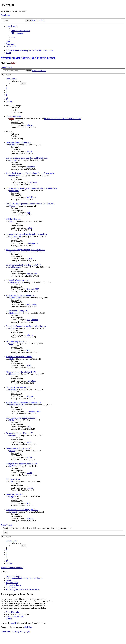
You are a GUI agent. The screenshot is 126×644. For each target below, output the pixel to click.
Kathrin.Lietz (15, 298)
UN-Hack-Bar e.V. (13, 219)
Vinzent (12, 481)
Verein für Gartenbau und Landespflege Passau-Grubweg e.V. (30, 173)
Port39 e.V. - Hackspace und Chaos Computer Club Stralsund (30, 204)
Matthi (12, 252)
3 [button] (6, 90)
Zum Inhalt (5, 15)
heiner (14, 63)
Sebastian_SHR (16, 282)
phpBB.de (28, 627)
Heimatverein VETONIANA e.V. (19, 448)
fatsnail (12, 145)
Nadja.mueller (15, 313)
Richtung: (61, 528)
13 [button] (7, 99)
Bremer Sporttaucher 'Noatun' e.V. (19, 433)
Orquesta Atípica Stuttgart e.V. (18, 387)
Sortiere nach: (37, 528)
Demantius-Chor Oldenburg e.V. (19, 143)
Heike (12, 420)
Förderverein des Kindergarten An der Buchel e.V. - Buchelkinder (32, 188)
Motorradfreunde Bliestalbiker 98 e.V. (21, 372)
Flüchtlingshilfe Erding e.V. (17, 311)
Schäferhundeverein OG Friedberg (20, 357)
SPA (11, 344)
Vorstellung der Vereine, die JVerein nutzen (28, 58)
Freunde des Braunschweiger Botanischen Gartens (26, 326)
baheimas (13, 389)
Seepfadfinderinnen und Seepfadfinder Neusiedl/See (27, 234)
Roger (12, 497)
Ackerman (13, 160)
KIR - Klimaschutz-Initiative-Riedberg (21, 418)
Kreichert (13, 512)
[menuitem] (21, 31)
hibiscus (30, 125)
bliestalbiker (14, 374)
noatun (12, 435)
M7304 (12, 451)
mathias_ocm (15, 267)
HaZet (12, 359)
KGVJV (13, 466)
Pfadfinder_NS (15, 237)
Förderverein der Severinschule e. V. (20, 295)
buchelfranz (14, 191)
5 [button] (6, 95)
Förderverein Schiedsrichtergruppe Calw (22, 510)
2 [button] (6, 88)
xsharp (29, 473)
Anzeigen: (13, 528)
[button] (12, 79)
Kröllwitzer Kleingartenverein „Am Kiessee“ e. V (26, 250)
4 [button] (6, 92)
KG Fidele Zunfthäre (14, 494)
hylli (28, 213)
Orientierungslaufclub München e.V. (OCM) (23, 265)
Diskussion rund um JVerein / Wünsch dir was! (63, 119)
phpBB (14, 623)
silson (12, 221)
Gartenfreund (15, 175)
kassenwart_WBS (16, 405)
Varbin (12, 206)
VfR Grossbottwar (13, 479)
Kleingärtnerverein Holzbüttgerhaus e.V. (22, 464)
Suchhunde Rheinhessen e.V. (17, 280)
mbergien (13, 328)
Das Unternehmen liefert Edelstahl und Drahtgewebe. (27, 158)
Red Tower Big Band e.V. (16, 341)
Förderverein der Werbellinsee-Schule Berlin (24, 403)
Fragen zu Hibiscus (14, 116)
